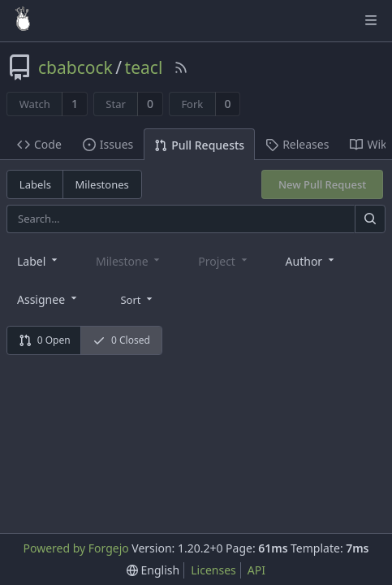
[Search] (370, 219)
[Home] (23, 20)
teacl (144, 67)
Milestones (102, 184)
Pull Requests (199, 145)
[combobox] (39, 260)
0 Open (45, 340)
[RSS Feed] (181, 67)
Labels (35, 184)
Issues (108, 144)
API (256, 570)
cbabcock (75, 67)
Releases (297, 144)
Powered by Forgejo (76, 548)
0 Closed (121, 340)
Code (39, 144)
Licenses (213, 570)
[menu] (138, 298)
